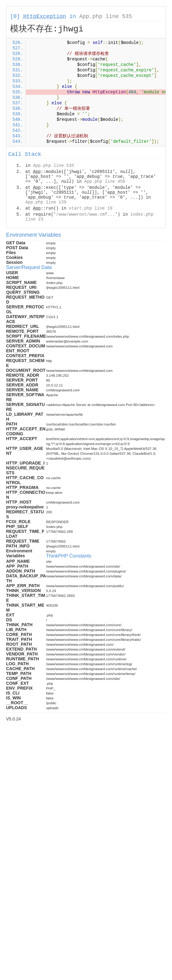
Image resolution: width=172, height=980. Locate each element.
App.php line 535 (106, 16)
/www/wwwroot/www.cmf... (86, 214)
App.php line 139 (46, 202)
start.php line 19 (91, 208)
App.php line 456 (105, 181)
